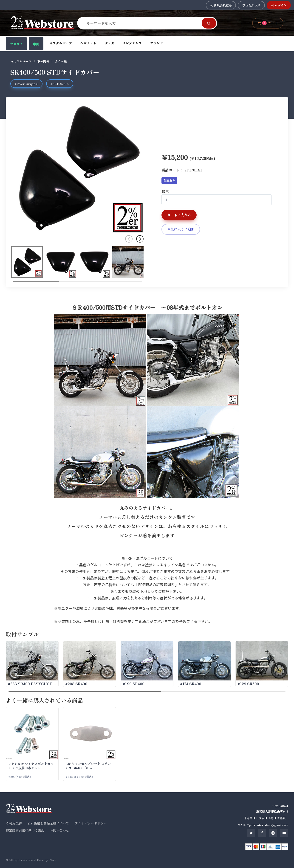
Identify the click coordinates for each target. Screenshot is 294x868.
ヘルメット (88, 43)
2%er (52, 860)
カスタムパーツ (61, 43)
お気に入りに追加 (181, 229)
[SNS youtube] (284, 833)
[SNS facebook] (262, 833)
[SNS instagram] (273, 833)
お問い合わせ (59, 830)
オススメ (16, 44)
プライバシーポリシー (91, 823)
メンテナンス (132, 43)
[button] (140, 239)
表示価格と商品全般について (48, 823)
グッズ (109, 43)
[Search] (142, 23)
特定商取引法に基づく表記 (25, 830)
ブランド (156, 43)
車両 (36, 44)
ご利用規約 (14, 823)
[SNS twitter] (251, 833)
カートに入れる (179, 215)
